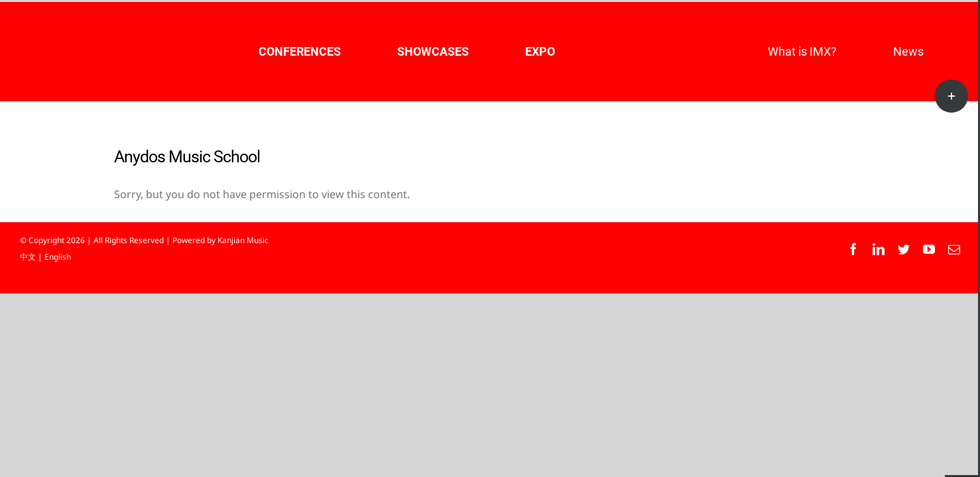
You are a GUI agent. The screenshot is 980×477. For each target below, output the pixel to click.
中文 (28, 257)
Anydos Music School (187, 157)
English (58, 257)
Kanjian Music (243, 240)
